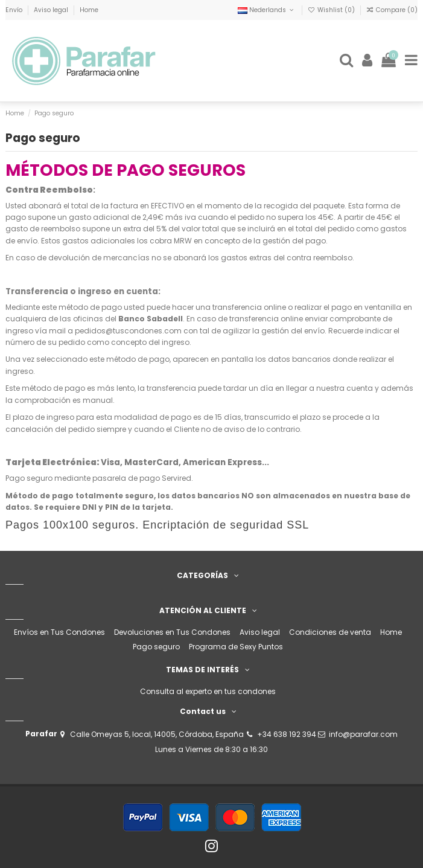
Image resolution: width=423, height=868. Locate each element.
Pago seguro (156, 647)
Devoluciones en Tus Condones (172, 632)
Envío (15, 10)
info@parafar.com (363, 734)
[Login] (367, 61)
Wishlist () (332, 10)
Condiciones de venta (330, 632)
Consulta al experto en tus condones (208, 691)
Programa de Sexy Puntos (236, 647)
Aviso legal (52, 10)
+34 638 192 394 (287, 734)
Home (89, 10)
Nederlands (267, 10)
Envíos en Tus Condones (59, 632)
